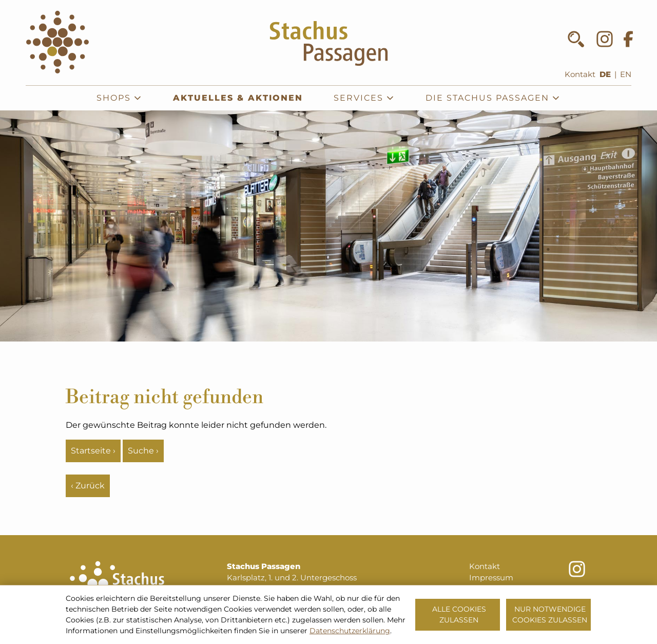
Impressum (491, 578)
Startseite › (93, 451)
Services (364, 98)
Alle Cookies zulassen (459, 614)
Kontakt (580, 74)
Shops (119, 98)
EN (626, 74)
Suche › (143, 451)
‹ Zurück (88, 486)
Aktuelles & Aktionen (238, 98)
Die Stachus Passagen (493, 98)
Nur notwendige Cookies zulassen (550, 614)
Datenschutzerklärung (350, 631)
